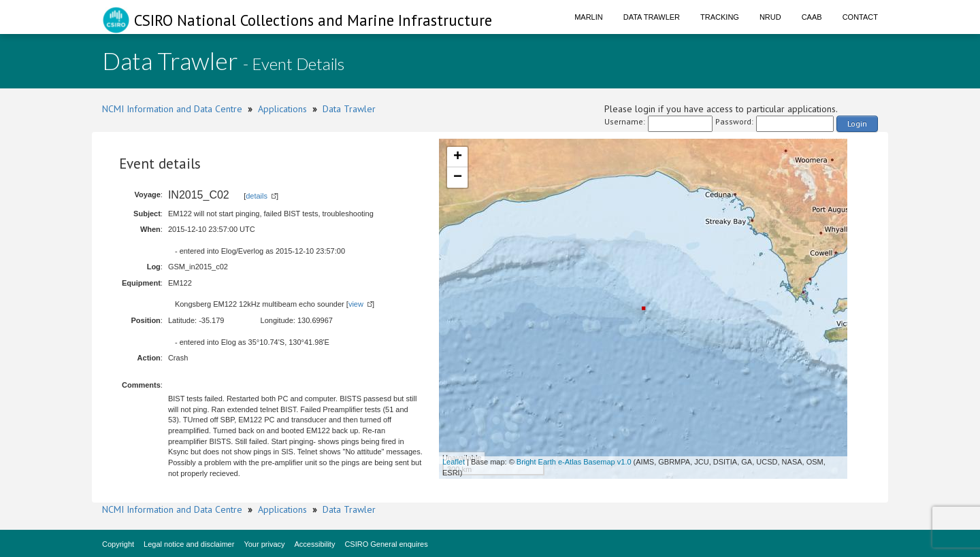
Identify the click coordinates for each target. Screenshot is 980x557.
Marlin (589, 17)
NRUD (770, 17)
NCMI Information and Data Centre (172, 109)
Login (857, 123)
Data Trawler (652, 17)
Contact (860, 17)
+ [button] (458, 157)
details (257, 196)
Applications (282, 109)
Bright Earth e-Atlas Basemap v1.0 (574, 462)
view (356, 304)
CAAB (812, 17)
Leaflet (454, 462)
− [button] (458, 178)
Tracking (720, 17)
